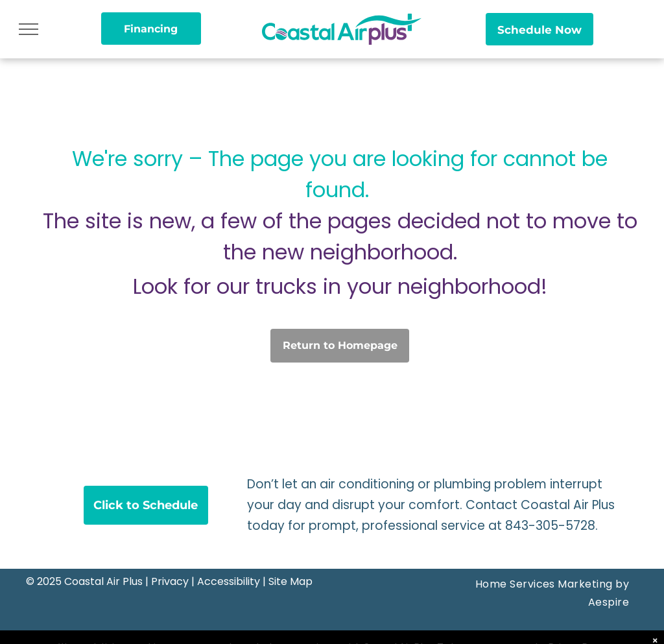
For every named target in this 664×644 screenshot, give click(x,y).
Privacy (170, 581)
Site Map (290, 581)
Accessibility (229, 581)
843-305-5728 (550, 526)
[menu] (29, 29)
